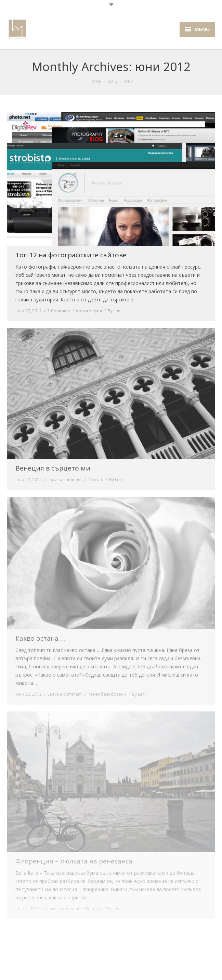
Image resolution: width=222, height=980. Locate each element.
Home (95, 81)
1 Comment (59, 311)
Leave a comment (65, 480)
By (115, 311)
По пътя (95, 480)
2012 (113, 81)
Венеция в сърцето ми (53, 468)
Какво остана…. (40, 638)
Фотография (89, 311)
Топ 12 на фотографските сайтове (71, 255)
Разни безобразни (107, 694)
